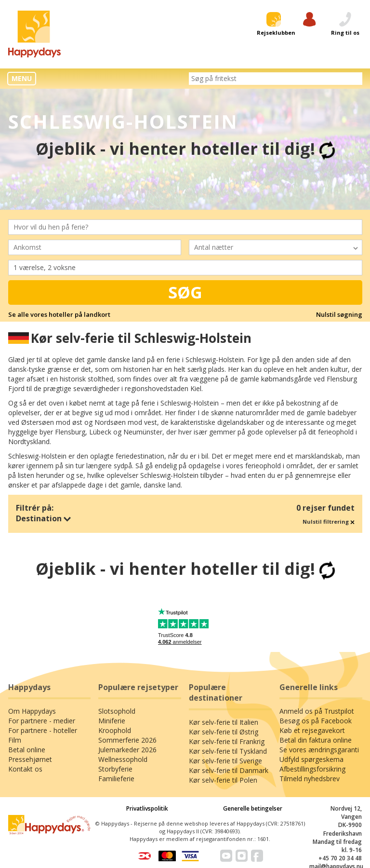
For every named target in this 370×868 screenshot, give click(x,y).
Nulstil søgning (339, 314)
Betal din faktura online (316, 740)
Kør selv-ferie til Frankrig (227, 741)
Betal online (27, 750)
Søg (185, 292)
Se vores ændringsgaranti (319, 750)
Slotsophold (117, 711)
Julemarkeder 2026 (127, 750)
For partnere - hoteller (43, 730)
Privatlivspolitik (147, 808)
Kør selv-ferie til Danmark (229, 770)
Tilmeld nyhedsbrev (310, 779)
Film (15, 740)
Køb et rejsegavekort (312, 730)
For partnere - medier (42, 721)
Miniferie (112, 721)
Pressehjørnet (30, 759)
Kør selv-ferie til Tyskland (228, 751)
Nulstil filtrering (329, 522)
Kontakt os (25, 769)
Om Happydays (32, 711)
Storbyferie (115, 769)
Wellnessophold (123, 759)
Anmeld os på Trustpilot (317, 711)
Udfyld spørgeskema (311, 759)
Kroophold (115, 730)
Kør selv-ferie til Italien (224, 722)
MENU (22, 78)
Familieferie (116, 779)
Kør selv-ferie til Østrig (224, 732)
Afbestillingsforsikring (312, 769)
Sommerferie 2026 (127, 740)
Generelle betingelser (253, 808)
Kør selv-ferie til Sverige (225, 761)
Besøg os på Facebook (316, 721)
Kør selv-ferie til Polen (223, 780)
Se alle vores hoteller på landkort (59, 314)
